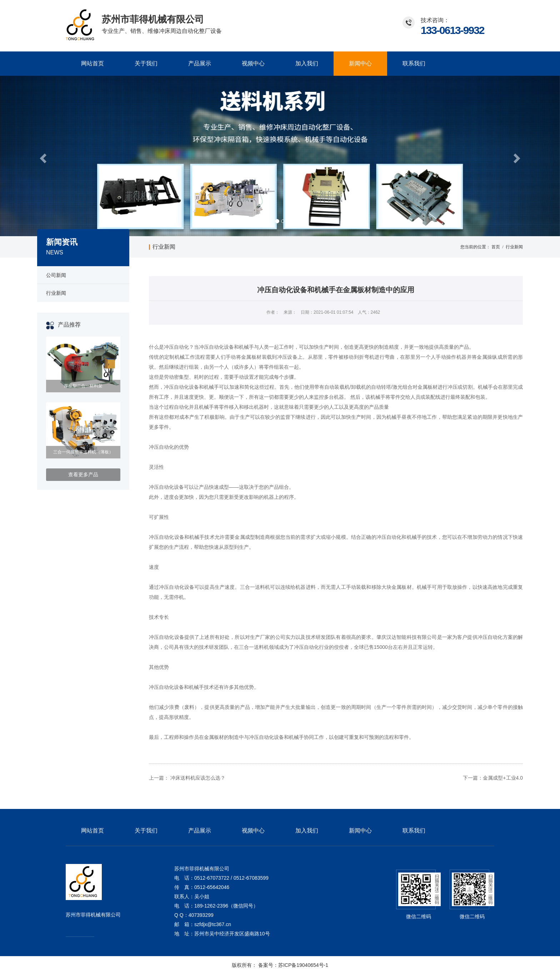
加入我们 (307, 63)
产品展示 (200, 63)
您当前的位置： (475, 247)
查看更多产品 (83, 474)
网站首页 (92, 63)
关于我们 (146, 63)
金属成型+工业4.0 (503, 778)
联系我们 (414, 63)
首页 (496, 247)
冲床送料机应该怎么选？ (198, 778)
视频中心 (253, 63)
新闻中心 (360, 63)
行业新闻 (164, 247)
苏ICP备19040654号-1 (303, 965)
